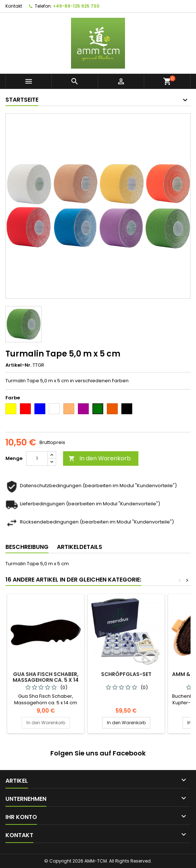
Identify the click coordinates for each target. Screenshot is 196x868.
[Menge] (37, 459)
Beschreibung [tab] (27, 547)
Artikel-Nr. (18, 365)
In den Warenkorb (100, 458)
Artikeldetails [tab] (80, 547)
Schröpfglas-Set (126, 674)
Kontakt (14, 6)
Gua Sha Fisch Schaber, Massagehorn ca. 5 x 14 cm (46, 680)
